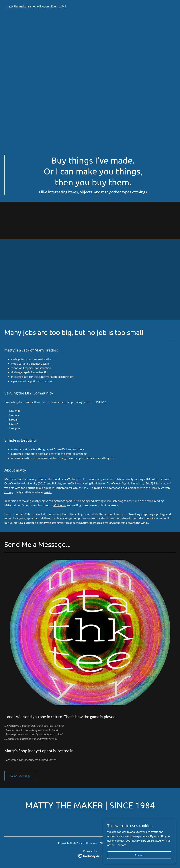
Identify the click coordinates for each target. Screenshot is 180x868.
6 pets (48, 492)
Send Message (21, 776)
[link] (36, 6)
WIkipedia (59, 505)
